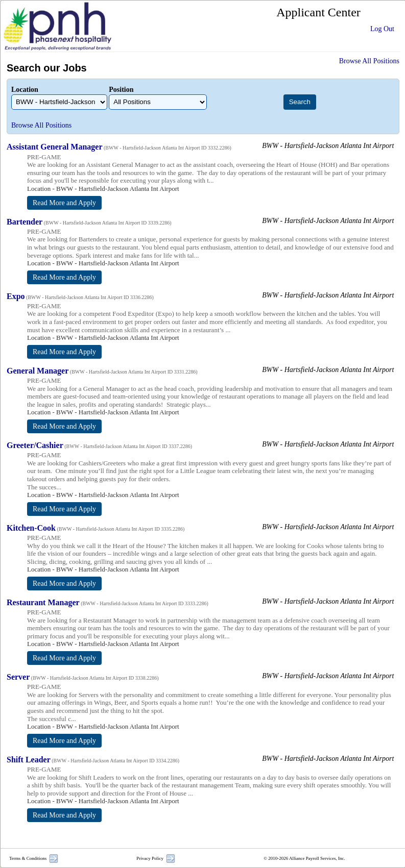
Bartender (25, 222)
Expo (16, 296)
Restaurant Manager (43, 602)
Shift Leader (29, 760)
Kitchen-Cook (31, 528)
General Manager (38, 371)
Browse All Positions (369, 61)
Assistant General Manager (55, 147)
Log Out (382, 29)
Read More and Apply (64, 203)
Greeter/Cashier (35, 445)
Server (18, 677)
